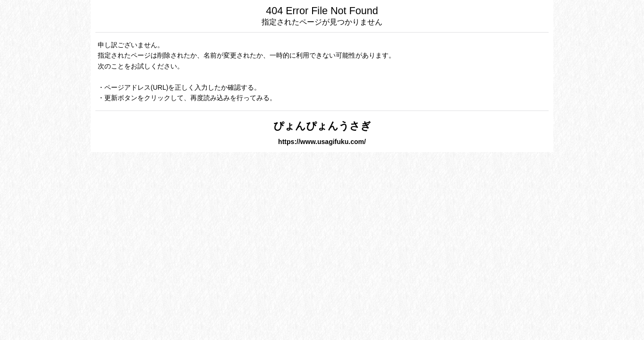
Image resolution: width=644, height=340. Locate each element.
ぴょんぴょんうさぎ (322, 126)
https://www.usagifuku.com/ (322, 142)
